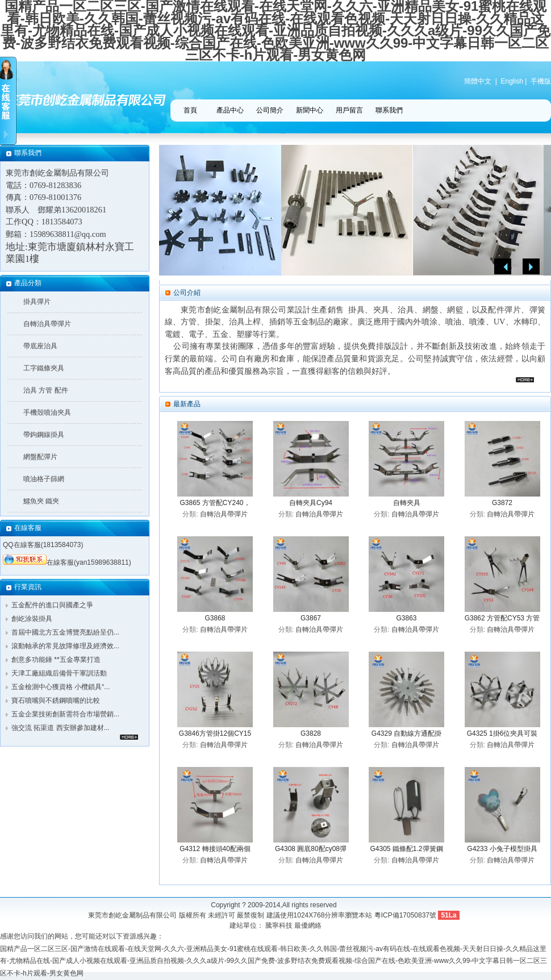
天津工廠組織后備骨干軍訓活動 (59, 673)
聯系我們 (389, 110)
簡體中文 (478, 81)
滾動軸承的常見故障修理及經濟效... (65, 646)
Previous (503, 267)
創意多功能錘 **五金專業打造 (56, 660)
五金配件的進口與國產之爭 (52, 605)
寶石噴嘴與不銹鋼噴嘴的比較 (56, 700)
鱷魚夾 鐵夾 (41, 501)
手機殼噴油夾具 (47, 412)
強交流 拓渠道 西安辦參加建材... (60, 728)
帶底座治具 (40, 346)
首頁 (190, 110)
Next (531, 267)
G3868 (215, 618)
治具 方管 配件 (46, 390)
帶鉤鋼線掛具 (44, 435)
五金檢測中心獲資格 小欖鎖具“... (60, 687)
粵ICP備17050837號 (405, 915)
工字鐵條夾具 (44, 368)
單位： (253, 925)
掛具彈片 (37, 302)
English (512, 81)
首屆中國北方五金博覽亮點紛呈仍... (65, 632)
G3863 (406, 618)
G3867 (311, 618)
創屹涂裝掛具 (32, 619)
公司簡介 (270, 110)
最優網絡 (308, 925)
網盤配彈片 (40, 457)
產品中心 (230, 110)
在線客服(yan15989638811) (67, 562)
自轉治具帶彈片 (47, 324)
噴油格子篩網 (44, 479)
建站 (236, 925)
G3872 (502, 503)
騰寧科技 (279, 925)
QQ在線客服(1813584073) (43, 545)
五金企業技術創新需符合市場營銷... (65, 714)
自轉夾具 (407, 503)
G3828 (311, 733)
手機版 (541, 81)
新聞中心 (310, 110)
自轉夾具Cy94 (311, 503)
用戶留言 (349, 110)
